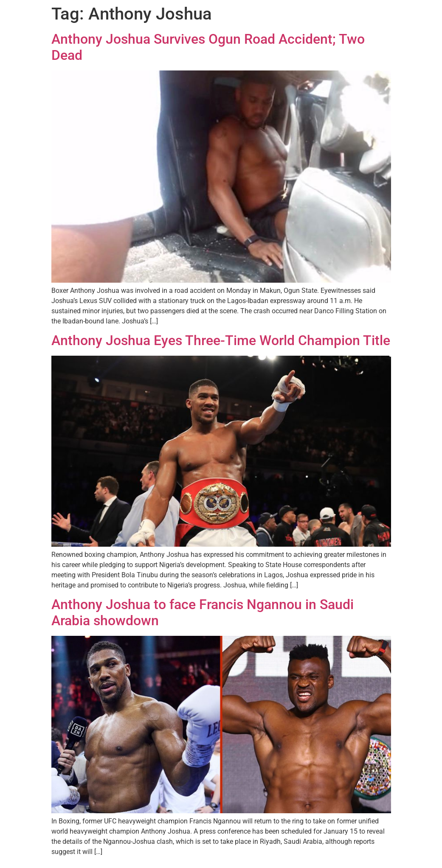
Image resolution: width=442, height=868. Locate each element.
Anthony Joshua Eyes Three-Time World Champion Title (221, 340)
